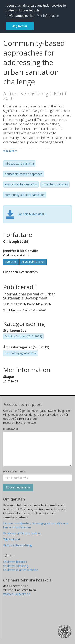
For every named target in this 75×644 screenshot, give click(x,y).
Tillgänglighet (12, 539)
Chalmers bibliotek (15, 562)
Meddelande (11, 429)
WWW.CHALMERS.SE (17, 594)
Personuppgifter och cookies (22, 533)
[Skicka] (18, 487)
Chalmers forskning (16, 566)
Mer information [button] (48, 16)
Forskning (11, 262)
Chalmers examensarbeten (21, 570)
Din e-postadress (14, 472)
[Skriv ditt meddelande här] (37, 449)
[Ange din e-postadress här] (37, 478)
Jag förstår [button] (20, 26)
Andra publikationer (33, 262)
